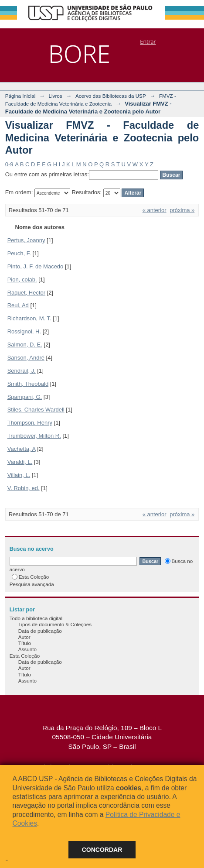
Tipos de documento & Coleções (55, 624)
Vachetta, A (22, 449)
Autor (24, 637)
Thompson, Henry (30, 423)
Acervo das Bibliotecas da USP (111, 96)
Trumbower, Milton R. (34, 436)
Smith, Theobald (28, 384)
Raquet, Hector (26, 293)
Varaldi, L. (20, 462)
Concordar (102, 850)
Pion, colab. (22, 280)
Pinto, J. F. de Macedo (36, 266)
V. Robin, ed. (24, 488)
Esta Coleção (31, 577)
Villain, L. (19, 475)
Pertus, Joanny (26, 240)
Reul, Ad (18, 305)
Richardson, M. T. (29, 318)
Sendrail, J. (22, 371)
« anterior (155, 210)
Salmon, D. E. (25, 345)
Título (25, 643)
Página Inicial (20, 96)
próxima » (182, 210)
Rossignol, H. (24, 331)
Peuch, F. (19, 253)
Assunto (27, 649)
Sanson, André (26, 358)
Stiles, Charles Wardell (36, 410)
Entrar (148, 41)
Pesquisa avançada (32, 584)
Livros (55, 96)
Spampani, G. (25, 397)
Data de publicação (40, 631)
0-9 (9, 164)
